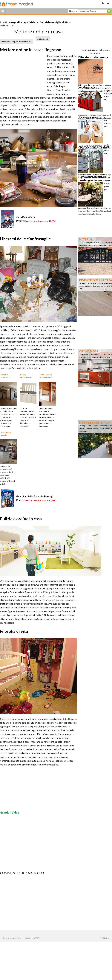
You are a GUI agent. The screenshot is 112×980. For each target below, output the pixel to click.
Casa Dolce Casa (26, 217)
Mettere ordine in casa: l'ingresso (31, 50)
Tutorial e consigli (50, 22)
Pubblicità (104, 938)
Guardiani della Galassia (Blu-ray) (35, 496)
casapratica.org (18, 22)
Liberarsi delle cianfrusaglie (25, 239)
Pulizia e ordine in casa (21, 519)
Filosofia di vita (14, 631)
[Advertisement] (32, 19)
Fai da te (33, 22)
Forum (73, 11)
